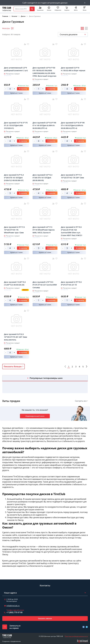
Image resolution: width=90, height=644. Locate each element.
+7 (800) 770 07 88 (14, 612)
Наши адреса (10, 593)
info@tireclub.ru (13, 606)
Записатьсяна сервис (15, 627)
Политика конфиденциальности (76, 636)
